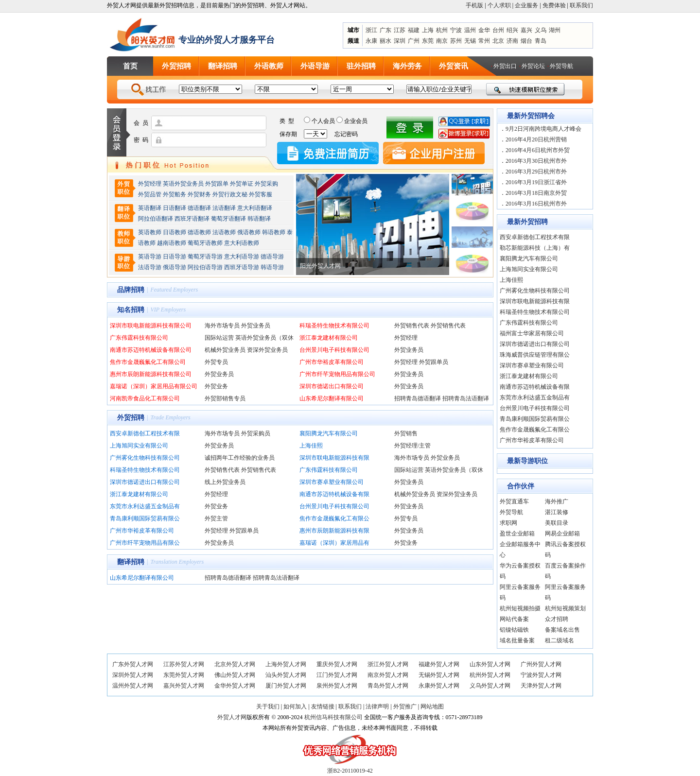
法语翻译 (224, 208)
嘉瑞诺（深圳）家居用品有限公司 (154, 386)
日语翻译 (175, 208)
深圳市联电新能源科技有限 (334, 458)
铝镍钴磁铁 (514, 630)
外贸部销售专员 (225, 398)
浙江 (371, 30)
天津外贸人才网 (541, 686)
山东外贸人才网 (490, 664)
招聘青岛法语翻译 (466, 398)
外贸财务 (199, 194)
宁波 (456, 30)
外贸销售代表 (412, 326)
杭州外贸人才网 (490, 675)
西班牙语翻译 (192, 219)
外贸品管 (150, 194)
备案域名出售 (562, 630)
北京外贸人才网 (235, 664)
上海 (428, 30)
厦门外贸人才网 (286, 686)
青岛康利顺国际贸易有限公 (145, 518)
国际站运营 (219, 338)
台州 (498, 30)
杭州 (442, 30)
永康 (371, 41)
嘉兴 (526, 30)
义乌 (541, 30)
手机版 (474, 5)
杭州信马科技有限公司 (333, 717)
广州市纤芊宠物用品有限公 (145, 543)
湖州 (555, 30)
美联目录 (557, 523)
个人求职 (499, 5)
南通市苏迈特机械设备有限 (334, 494)
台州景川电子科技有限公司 (334, 350)
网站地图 (432, 707)
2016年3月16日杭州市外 (536, 204)
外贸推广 (405, 707)
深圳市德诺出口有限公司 (332, 386)
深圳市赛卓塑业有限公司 (332, 482)
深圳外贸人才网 (133, 675)
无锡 (470, 41)
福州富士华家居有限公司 (532, 333)
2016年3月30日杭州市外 (536, 161)
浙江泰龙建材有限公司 (329, 338)
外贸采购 (266, 184)
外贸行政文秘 (230, 194)
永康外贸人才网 (439, 686)
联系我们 (581, 5)
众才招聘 (557, 619)
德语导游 (272, 257)
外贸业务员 (256, 326)
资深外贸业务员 (267, 350)
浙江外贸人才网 (388, 664)
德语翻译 (199, 208)
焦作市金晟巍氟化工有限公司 (148, 362)
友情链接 (323, 707)
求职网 (508, 523)
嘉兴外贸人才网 (184, 686)
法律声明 (377, 707)
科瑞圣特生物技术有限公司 (334, 326)
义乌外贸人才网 (490, 686)
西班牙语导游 (242, 267)
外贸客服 (261, 194)
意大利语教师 (242, 243)
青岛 (541, 41)
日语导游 (175, 257)
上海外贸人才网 (286, 664)
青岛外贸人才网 (388, 686)
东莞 (428, 41)
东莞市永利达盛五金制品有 (145, 506)
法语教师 (224, 232)
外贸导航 (561, 66)
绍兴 (512, 30)
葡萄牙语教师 (205, 243)
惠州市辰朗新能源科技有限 (334, 531)
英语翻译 (150, 208)
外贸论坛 (533, 66)
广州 (414, 41)
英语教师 (150, 232)
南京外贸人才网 (388, 675)
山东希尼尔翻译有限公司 (332, 398)
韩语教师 (274, 232)
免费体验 (554, 5)
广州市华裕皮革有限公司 (332, 362)
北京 (498, 41)
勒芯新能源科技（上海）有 (535, 248)
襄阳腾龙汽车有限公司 (329, 433)
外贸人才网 (232, 717)
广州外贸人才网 (541, 664)
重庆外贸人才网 (337, 664)
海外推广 (557, 501)
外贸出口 (505, 66)
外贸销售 (406, 433)
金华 (484, 30)
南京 (442, 41)
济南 (512, 41)
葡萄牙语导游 (205, 257)
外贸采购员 (256, 433)
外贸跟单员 (434, 362)
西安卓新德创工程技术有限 (145, 433)
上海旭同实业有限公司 (139, 446)
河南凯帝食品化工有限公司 (145, 398)
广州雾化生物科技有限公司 (145, 458)
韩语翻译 (259, 219)
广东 (385, 30)
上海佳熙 (311, 446)
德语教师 (200, 232)
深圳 (400, 41)
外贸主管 (216, 518)
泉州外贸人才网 (337, 686)
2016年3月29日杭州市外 (536, 172)
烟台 (526, 41)
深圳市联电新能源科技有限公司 (151, 326)
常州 (484, 41)
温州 (470, 30)
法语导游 (150, 267)
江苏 (400, 30)
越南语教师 (172, 243)
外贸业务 (216, 386)
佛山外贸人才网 (235, 675)
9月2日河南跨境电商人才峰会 (543, 129)
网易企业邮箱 (562, 534)
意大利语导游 (242, 257)
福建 (414, 30)
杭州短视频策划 (565, 608)
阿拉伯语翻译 (156, 219)
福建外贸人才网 (439, 664)
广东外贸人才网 (133, 664)
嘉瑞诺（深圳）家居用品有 (334, 543)
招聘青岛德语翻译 (418, 398)
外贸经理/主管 (412, 446)
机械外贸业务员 (225, 350)
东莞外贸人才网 (184, 675)
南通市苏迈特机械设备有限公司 (151, 350)
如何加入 (295, 707)
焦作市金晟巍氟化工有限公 (334, 518)
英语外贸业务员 (183, 184)
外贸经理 (150, 184)
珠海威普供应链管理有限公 (535, 355)
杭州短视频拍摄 (520, 608)
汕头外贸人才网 (286, 675)
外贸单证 (242, 184)
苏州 (456, 41)
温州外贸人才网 (133, 686)
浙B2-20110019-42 (350, 771)
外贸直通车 (514, 501)
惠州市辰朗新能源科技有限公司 (151, 374)
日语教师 (175, 232)
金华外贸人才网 (235, 686)
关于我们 (268, 707)
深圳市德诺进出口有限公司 (145, 482)
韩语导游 (272, 267)
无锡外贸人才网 (439, 675)
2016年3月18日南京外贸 (536, 193)
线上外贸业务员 (225, 482)
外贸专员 (216, 362)
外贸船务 (175, 194)
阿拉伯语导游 (205, 267)
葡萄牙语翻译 (228, 219)
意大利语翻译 (255, 208)
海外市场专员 (222, 326)
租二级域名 (560, 640)
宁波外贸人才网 (541, 675)
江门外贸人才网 (337, 675)
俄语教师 (249, 232)
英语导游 (150, 257)
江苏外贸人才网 (184, 664)
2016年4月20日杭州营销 (536, 139)
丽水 (385, 41)
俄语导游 (175, 267)
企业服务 (526, 5)
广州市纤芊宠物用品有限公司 (337, 374)
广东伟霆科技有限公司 (139, 338)
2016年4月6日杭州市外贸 (538, 150)
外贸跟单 (217, 184)
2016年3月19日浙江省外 (536, 182)
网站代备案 (514, 619)
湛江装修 (557, 512)
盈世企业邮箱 (517, 534)
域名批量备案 (517, 640)
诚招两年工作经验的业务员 (240, 458)
